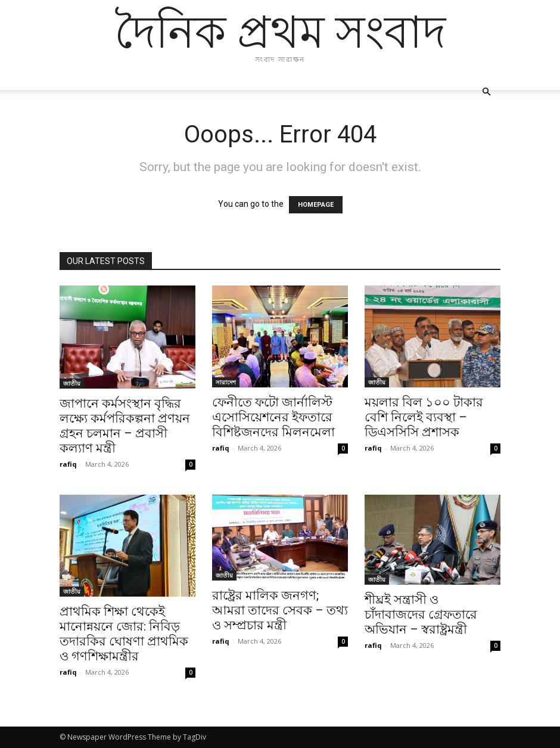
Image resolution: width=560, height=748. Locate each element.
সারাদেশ (226, 382)
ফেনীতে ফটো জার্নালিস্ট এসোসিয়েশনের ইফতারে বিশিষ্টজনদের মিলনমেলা (273, 417)
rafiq (68, 464)
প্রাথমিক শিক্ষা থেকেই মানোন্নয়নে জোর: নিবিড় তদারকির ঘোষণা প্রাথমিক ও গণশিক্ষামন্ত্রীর (124, 634)
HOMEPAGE (316, 205)
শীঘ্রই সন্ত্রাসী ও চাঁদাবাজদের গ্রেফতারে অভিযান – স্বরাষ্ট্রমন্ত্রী (421, 614)
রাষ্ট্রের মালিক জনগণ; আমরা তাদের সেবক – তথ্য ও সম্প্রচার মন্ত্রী (280, 610)
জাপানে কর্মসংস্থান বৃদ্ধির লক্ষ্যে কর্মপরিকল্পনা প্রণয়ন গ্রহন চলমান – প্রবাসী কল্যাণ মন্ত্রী (125, 426)
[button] (486, 92)
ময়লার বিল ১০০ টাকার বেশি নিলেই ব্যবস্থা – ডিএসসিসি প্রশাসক (424, 417)
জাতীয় (72, 383)
